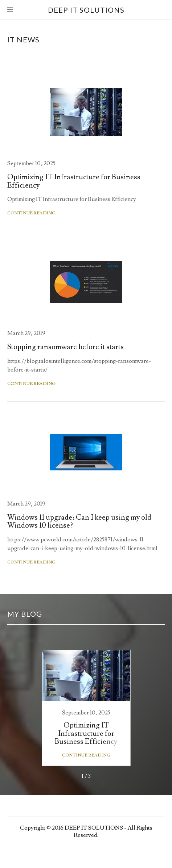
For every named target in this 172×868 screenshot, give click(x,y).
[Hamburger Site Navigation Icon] (15, 10)
